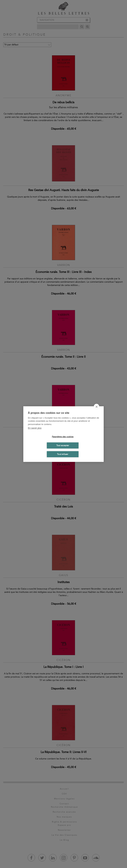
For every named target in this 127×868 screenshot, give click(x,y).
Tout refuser (63, 454)
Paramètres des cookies (63, 437)
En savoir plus (35, 428)
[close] (96, 407)
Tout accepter (63, 445)
